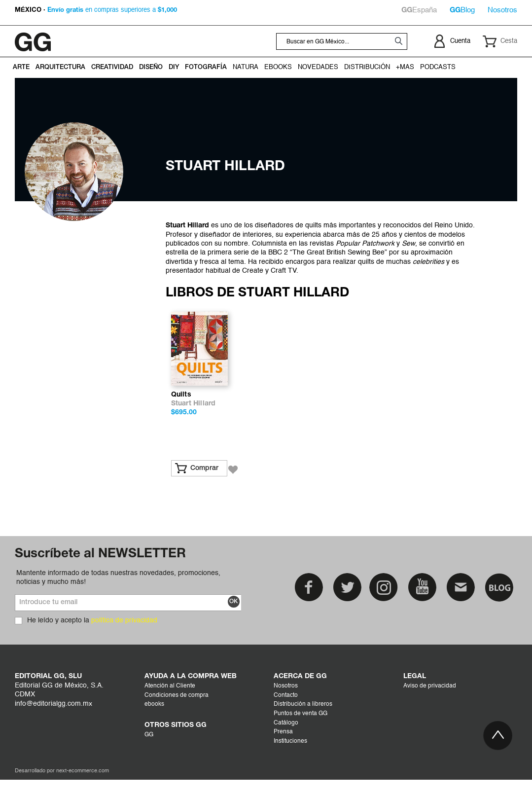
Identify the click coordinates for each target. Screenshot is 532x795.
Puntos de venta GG (301, 729)
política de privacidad (124, 636)
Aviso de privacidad (430, 701)
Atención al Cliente (170, 701)
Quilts (181, 410)
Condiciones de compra (177, 711)
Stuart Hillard (194, 419)
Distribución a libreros (303, 720)
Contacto (286, 711)
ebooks (154, 720)
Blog (462, 10)
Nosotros (502, 10)
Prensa (283, 747)
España (419, 10)
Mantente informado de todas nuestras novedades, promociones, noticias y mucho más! (118, 592)
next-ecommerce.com (83, 786)
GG (149, 750)
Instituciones (290, 757)
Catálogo (286, 738)
